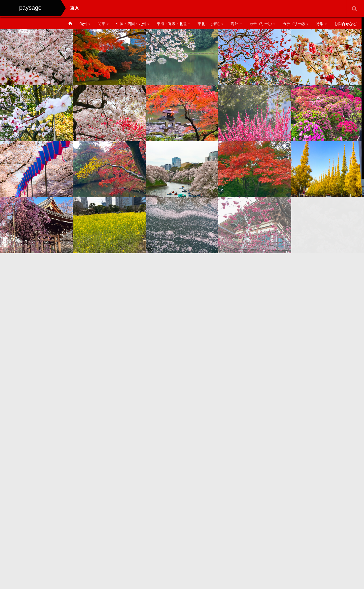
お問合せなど (345, 24)
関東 (103, 24)
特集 (321, 24)
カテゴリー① (262, 24)
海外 (236, 24)
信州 (85, 24)
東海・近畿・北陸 (173, 24)
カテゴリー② (296, 24)
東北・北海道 (210, 24)
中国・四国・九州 (133, 24)
